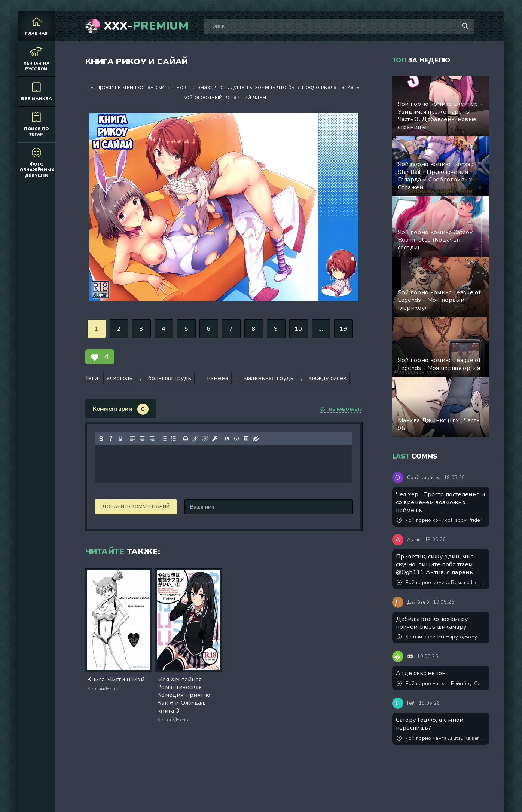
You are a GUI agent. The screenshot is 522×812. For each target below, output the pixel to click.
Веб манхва (37, 91)
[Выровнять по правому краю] (152, 439)
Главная (37, 26)
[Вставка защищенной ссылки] (214, 439)
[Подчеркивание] (120, 439)
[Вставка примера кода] (236, 439)
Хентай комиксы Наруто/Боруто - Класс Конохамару (441, 637)
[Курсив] (110, 439)
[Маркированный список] (164, 439)
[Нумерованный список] (173, 439)
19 (343, 329)
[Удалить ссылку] (205, 439)
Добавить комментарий (136, 507)
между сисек (328, 378)
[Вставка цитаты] (226, 439)
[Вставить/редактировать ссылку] (195, 439)
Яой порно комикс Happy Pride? (439, 520)
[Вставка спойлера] (246, 439)
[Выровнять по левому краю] (132, 439)
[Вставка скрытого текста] (256, 439)
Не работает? (341, 409)
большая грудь (170, 378)
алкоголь (120, 378)
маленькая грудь (269, 378)
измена (218, 378)
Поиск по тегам (37, 124)
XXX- (146, 26)
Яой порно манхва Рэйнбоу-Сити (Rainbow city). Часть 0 (441, 684)
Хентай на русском (37, 59)
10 (298, 329)
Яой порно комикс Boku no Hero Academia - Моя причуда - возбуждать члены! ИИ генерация (441, 583)
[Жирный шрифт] (101, 439)
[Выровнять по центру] (142, 439)
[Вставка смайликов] (185, 439)
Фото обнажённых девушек (37, 163)
